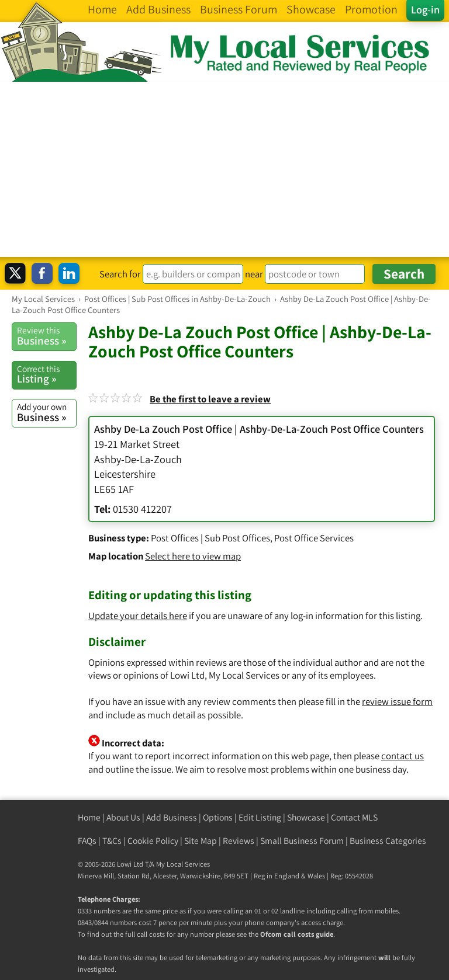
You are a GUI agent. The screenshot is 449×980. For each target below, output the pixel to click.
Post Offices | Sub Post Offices (210, 538)
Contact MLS (354, 817)
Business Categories (388, 841)
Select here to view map (193, 556)
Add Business (172, 817)
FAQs (87, 841)
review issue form (397, 701)
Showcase (306, 817)
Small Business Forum (302, 841)
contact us (403, 756)
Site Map (201, 841)
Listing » (46, 374)
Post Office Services (314, 538)
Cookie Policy (153, 841)
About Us (123, 817)
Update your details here (138, 616)
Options (218, 817)
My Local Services (183, 864)
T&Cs (112, 841)
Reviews (239, 841)
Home (89, 817)
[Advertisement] (224, 169)
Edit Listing (260, 817)
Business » (46, 336)
